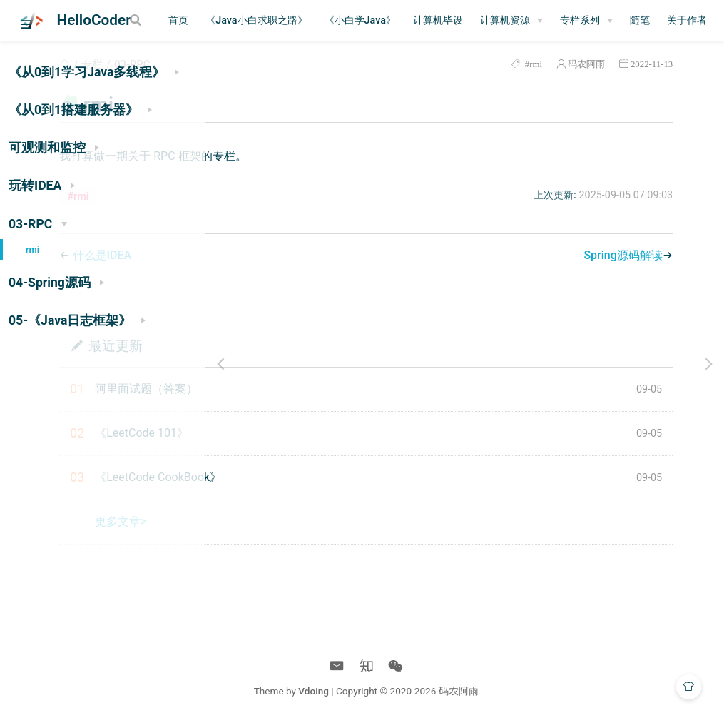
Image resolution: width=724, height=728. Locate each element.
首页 (274, 20)
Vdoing (413, 691)
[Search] (180, 20)
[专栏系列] (682, 21)
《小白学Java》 (455, 20)
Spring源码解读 (636, 255)
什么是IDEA (286, 255)
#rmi (546, 64)
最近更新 (299, 345)
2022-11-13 (665, 64)
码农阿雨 (600, 64)
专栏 (276, 64)
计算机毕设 (534, 20)
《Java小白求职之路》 (352, 20)
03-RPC (316, 64)
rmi (32, 249)
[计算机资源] (607, 21)
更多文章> (305, 521)
